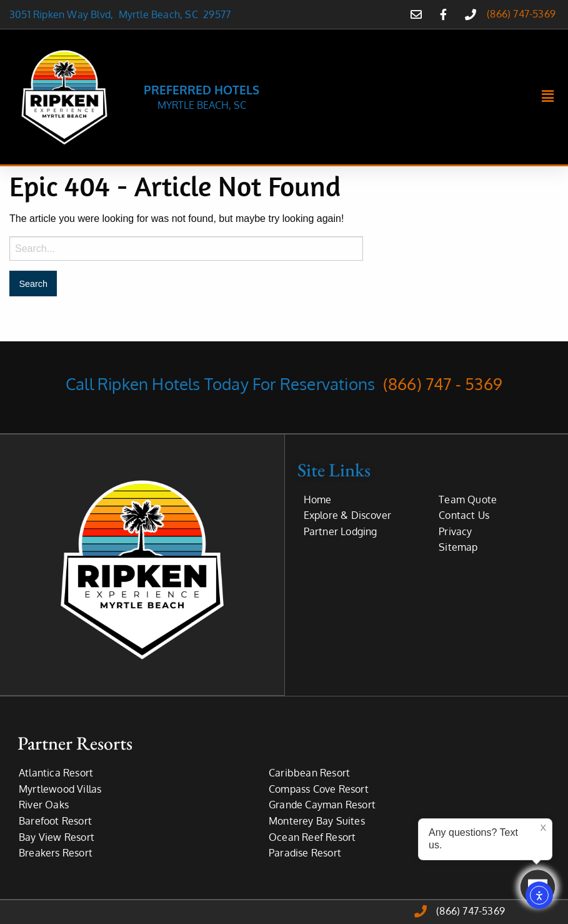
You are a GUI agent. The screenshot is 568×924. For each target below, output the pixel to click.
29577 (217, 14)
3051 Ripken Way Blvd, (64, 14)
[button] (548, 97)
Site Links (334, 469)
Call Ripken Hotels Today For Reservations (284, 384)
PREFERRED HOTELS (202, 89)
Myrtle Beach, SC (161, 14)
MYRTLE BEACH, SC (202, 105)
